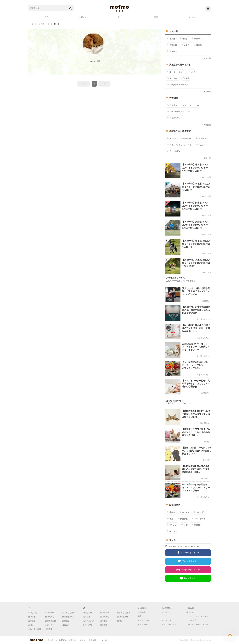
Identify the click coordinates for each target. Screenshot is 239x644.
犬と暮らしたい (69, 613)
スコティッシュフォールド (179, 138)
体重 (170, 519)
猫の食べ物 (105, 613)
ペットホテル (199, 519)
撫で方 (171, 531)
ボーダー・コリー (176, 72)
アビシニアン (174, 151)
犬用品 (31, 625)
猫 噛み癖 (142, 612)
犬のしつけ (33, 613)
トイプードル (143, 620)
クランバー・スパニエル (178, 112)
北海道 (171, 51)
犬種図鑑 (206, 125)
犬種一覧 (206, 92)
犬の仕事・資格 (34, 629)
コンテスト (193, 17)
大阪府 (185, 45)
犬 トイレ (166, 612)
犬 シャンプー (192, 620)
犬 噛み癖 (190, 608)
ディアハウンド (175, 118)
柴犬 (186, 78)
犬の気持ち (50, 617)
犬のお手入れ (68, 617)
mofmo (120, 9)
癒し (120, 17)
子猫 (184, 525)
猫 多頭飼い (167, 608)
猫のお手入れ (123, 617)
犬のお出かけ (51, 621)
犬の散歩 (32, 621)
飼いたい (172, 525)
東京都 (171, 39)
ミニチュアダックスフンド (197, 616)
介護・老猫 (87, 625)
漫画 (156, 17)
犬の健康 (32, 617)
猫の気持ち (105, 617)
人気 (46, 17)
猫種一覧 (206, 158)
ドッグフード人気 (169, 624)
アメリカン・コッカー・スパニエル (183, 105)
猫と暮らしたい (123, 613)
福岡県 (198, 45)
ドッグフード (143, 624)
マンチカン (202, 138)
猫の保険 (104, 625)
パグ (192, 72)
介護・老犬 (50, 625)
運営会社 (92, 640)
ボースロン (173, 78)
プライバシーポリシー (78, 640)
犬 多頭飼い (143, 608)
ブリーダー (199, 512)
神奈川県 (172, 45)
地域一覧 (206, 58)
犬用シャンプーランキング (197, 624)
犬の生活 (66, 621)
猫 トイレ (190, 612)
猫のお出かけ (88, 621)
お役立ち (83, 17)
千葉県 (196, 39)
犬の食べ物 (50, 613)
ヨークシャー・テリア (177, 85)
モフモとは (103, 640)
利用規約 (63, 640)
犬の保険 (66, 625)
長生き (171, 512)
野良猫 (196, 525)
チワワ (165, 616)
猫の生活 (104, 621)
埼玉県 (183, 39)
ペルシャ (201, 145)
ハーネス (184, 512)
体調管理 (183, 519)
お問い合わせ (52, 640)
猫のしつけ (87, 613)
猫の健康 (87, 617)
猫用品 (120, 621)
